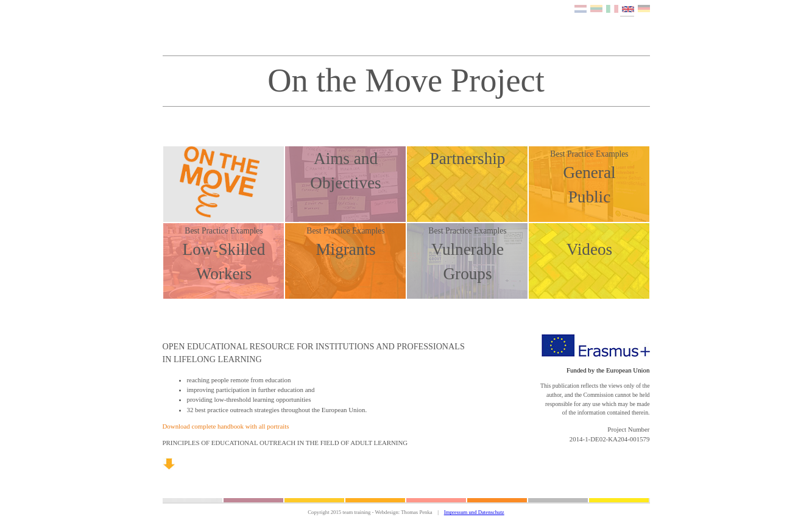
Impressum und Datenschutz (474, 512)
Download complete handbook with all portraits (226, 426)
